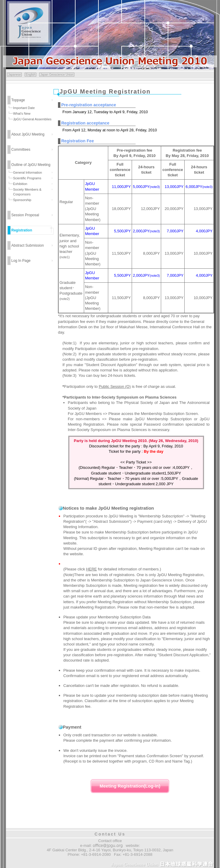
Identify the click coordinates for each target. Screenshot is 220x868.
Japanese (14, 75)
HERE (92, 569)
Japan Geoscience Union (57, 75)
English (30, 75)
